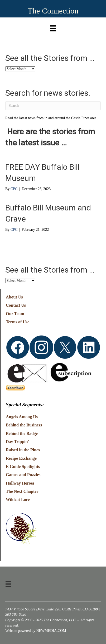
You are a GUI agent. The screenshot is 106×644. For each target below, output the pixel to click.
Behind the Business (24, 425)
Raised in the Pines (23, 450)
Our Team (15, 314)
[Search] (53, 106)
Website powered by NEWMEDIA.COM (36, 631)
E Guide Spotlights (23, 466)
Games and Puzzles (23, 475)
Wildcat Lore (18, 500)
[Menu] (53, 27)
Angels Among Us (22, 417)
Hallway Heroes (20, 483)
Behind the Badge (22, 433)
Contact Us (16, 305)
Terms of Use (18, 322)
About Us (14, 297)
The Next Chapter (22, 491)
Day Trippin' (17, 442)
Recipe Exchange (21, 458)
